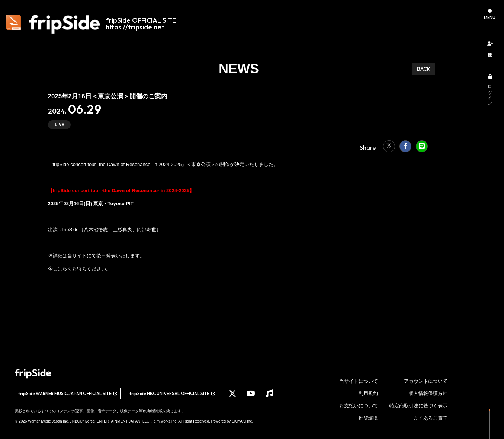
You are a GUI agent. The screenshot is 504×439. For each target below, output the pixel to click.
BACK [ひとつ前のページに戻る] (424, 69)
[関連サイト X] (232, 394)
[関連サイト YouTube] (251, 394)
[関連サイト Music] (269, 394)
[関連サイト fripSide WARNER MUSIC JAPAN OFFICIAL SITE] (68, 394)
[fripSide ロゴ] (95, 24)
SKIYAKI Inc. (242, 421)
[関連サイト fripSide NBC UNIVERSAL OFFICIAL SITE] (172, 394)
